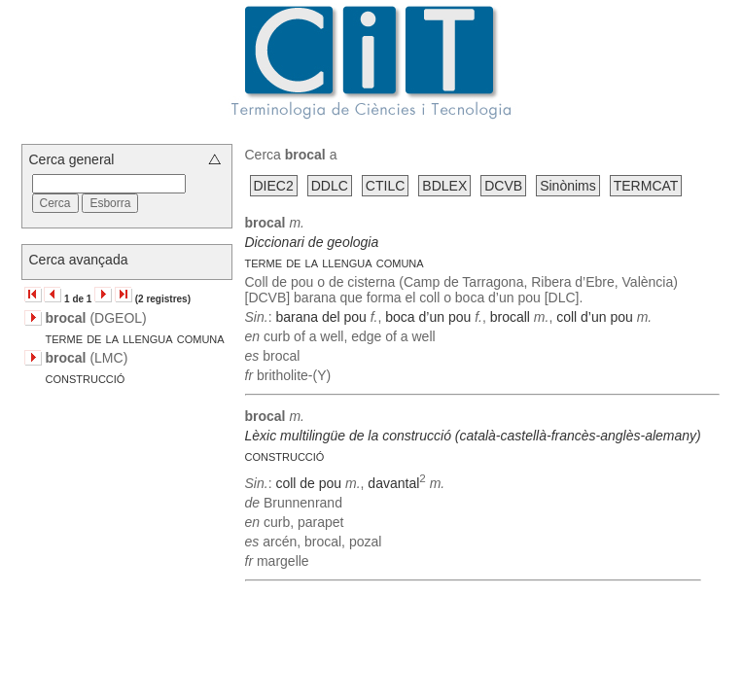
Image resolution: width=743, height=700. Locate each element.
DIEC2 (274, 186)
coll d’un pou (595, 317)
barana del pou (320, 317)
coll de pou (308, 483)
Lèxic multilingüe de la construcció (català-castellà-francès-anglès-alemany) (473, 436)
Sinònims (568, 186)
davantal (393, 483)
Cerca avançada (79, 260)
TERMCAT (646, 186)
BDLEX (444, 186)
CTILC (385, 186)
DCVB (503, 186)
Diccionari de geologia (312, 242)
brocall (510, 317)
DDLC (330, 186)
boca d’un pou (428, 317)
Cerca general (72, 159)
